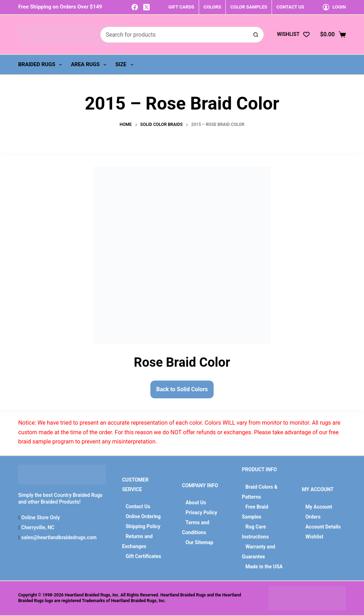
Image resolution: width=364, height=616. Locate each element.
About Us (196, 503)
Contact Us (138, 506)
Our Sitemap (199, 542)
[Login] (334, 7)
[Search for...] (174, 35)
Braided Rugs (41, 65)
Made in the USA (264, 567)
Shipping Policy (143, 526)
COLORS (212, 7)
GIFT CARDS (181, 7)
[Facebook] (135, 7)
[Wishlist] (293, 34)
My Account (319, 507)
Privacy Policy (201, 513)
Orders (313, 517)
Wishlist (314, 537)
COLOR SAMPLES (249, 7)
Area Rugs (90, 65)
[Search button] (256, 35)
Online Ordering (143, 516)
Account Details (323, 527)
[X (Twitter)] (146, 7)
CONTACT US (290, 7)
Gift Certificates (143, 556)
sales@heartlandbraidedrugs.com (58, 537)
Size (125, 65)
